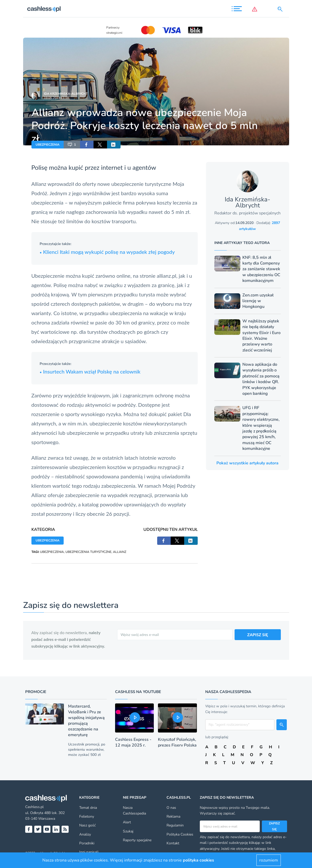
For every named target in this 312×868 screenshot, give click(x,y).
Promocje (36, 692)
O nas (171, 808)
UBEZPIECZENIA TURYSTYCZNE (88, 552)
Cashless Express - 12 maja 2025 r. (133, 742)
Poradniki (87, 843)
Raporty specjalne (137, 840)
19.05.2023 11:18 (56, 98)
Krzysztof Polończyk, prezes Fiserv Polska (177, 742)
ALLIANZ (120, 552)
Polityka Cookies (180, 834)
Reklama (173, 816)
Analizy (85, 834)
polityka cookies (198, 860)
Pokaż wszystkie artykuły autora (247, 463)
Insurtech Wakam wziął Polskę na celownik (90, 371)
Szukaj (128, 831)
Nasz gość (87, 825)
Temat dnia (88, 808)
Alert (127, 822)
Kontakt (173, 843)
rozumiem (269, 860)
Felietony (87, 816)
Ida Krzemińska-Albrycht (66, 94)
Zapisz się (274, 826)
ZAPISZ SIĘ (258, 635)
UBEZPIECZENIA (48, 145)
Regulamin (175, 825)
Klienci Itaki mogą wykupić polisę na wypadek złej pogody (107, 252)
